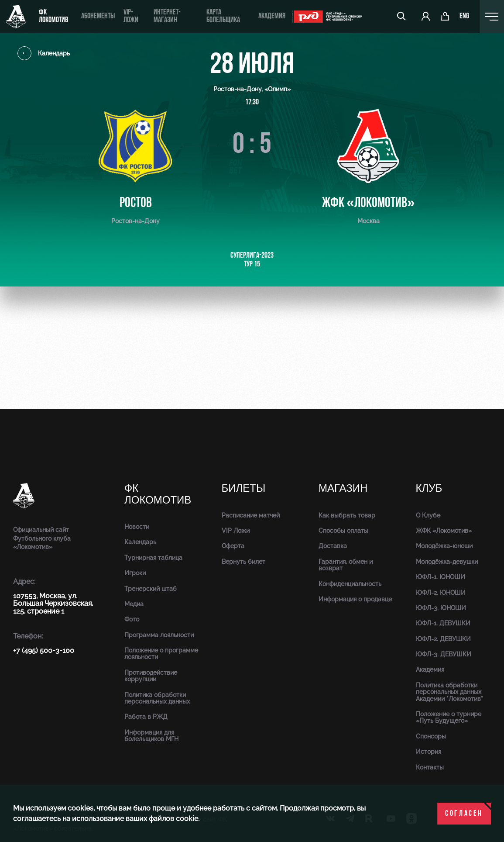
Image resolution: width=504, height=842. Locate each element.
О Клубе (428, 515)
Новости (137, 527)
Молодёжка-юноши (444, 546)
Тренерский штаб (151, 589)
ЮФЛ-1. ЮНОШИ (441, 577)
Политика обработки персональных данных (157, 698)
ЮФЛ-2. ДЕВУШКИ (443, 639)
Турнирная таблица (153, 558)
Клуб (429, 488)
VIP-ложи (131, 16)
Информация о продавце (355, 599)
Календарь (44, 53)
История (429, 752)
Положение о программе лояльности (161, 654)
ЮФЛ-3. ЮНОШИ (441, 608)
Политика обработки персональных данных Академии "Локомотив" (449, 692)
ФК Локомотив (53, 16)
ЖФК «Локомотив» (444, 531)
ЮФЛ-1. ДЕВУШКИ (443, 623)
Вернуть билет (243, 562)
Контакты (430, 767)
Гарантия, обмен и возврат (346, 565)
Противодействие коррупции (151, 676)
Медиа (134, 604)
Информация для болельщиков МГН (151, 736)
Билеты (244, 488)
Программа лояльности (159, 635)
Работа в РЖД (146, 717)
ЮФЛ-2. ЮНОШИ (441, 593)
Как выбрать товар (347, 515)
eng (465, 17)
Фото (132, 619)
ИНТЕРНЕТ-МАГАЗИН (167, 16)
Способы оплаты (343, 531)
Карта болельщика (223, 16)
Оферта (233, 546)
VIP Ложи (236, 531)
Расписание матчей (251, 515)
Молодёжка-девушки (447, 562)
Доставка (333, 546)
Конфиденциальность (350, 584)
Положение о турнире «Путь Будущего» (449, 717)
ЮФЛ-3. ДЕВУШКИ (444, 654)
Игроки (135, 573)
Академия (271, 16)
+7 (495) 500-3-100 (44, 650)
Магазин (343, 488)
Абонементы (98, 16)
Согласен (464, 814)
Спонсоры (431, 736)
